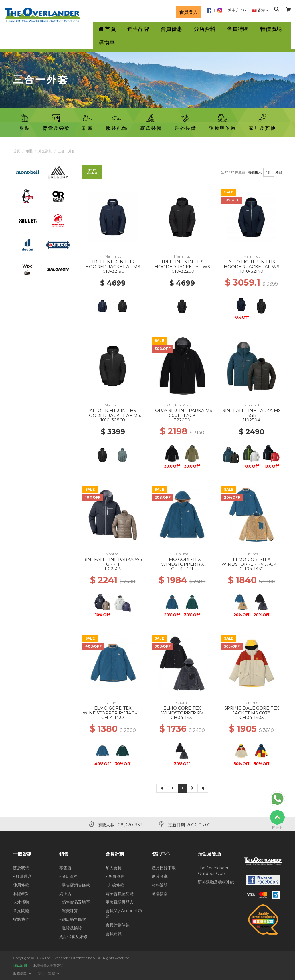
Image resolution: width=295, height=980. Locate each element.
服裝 (29, 151)
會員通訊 (114, 934)
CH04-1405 (252, 717)
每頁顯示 (255, 172)
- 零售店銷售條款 (75, 885)
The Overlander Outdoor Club (213, 871)
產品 (279, 172)
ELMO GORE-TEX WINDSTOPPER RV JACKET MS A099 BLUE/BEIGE (252, 564)
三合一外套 (66, 151)
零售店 (65, 868)
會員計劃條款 (118, 925)
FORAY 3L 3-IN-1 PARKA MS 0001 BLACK (182, 413)
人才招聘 (21, 902)
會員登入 (189, 12)
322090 (182, 420)
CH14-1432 (113, 717)
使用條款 (21, 885)
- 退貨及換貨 (71, 928)
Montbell (252, 405)
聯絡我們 (21, 919)
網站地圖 (20, 966)
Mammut (113, 256)
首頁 (17, 151)
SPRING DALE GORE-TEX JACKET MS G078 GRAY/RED (252, 713)
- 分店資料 (69, 876)
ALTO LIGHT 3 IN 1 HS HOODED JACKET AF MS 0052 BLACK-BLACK (113, 415)
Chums (182, 554)
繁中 (232, 10)
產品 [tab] (92, 172)
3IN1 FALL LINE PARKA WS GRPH (113, 562)
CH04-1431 (182, 717)
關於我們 (21, 868)
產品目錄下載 (164, 868)
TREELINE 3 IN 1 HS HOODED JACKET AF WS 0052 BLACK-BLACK (182, 266)
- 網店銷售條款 (73, 919)
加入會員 (114, 868)
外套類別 (45, 151)
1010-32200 (182, 271)
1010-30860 (113, 420)
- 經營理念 (22, 876)
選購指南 (160, 894)
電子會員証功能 (120, 894)
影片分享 (160, 876)
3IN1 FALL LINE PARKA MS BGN (252, 413)
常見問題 (21, 911)
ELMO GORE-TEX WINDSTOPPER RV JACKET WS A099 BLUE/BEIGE (113, 713)
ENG (242, 10)
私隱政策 (21, 894)
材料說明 (160, 885)
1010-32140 (252, 271)
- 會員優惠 (115, 876)
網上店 (65, 894)
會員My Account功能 (124, 914)
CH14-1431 (182, 569)
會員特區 (238, 29)
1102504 (252, 420)
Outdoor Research (182, 405)
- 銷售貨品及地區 (75, 902)
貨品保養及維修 (73, 937)
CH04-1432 (252, 569)
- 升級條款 (115, 885)
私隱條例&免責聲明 (48, 966)
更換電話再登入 (120, 902)
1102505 (113, 569)
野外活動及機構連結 (216, 882)
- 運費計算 (69, 911)
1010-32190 (113, 271)
